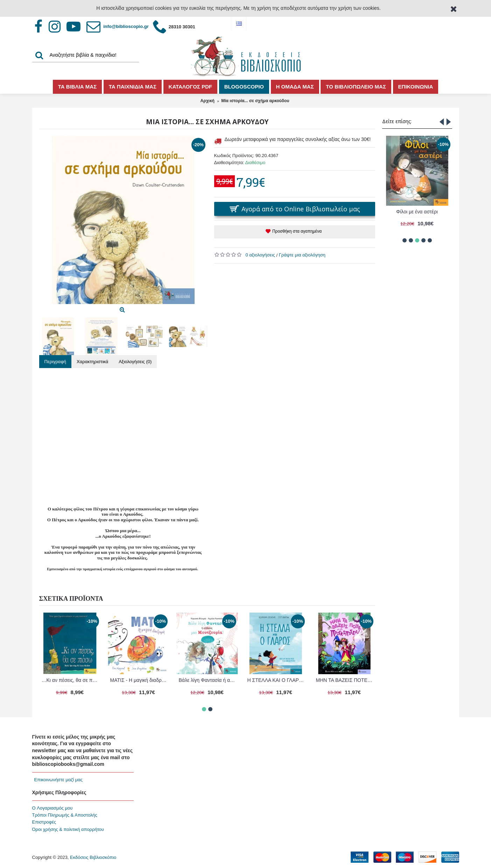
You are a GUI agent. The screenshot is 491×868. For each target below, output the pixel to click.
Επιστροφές (44, 822)
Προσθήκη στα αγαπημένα (297, 231)
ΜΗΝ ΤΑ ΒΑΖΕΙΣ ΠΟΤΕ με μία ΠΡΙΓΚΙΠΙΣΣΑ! (71, 680)
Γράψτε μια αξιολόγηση (302, 255)
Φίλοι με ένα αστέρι (417, 212)
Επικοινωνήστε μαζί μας (58, 780)
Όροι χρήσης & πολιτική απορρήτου (68, 829)
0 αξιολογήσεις (260, 255)
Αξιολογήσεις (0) (135, 362)
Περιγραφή (55, 362)
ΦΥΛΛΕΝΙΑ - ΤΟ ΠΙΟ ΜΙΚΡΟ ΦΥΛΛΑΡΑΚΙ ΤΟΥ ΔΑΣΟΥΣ (346, 680)
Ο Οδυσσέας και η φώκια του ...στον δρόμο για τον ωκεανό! (140, 680)
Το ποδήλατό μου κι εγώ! (276, 680)
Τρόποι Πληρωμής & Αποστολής (65, 815)
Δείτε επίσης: (397, 121)
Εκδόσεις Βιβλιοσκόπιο (93, 857)
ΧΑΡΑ (207, 680)
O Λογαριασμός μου (52, 808)
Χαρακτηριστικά (92, 362)
